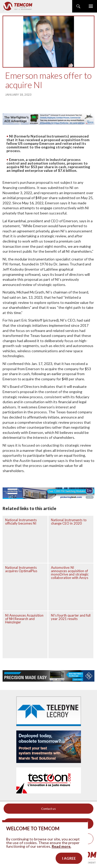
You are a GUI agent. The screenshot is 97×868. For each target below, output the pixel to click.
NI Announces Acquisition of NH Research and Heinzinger (24, 619)
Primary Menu (91, 6)
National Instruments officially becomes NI (21, 522)
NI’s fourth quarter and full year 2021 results (71, 617)
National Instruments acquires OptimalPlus (21, 569)
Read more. (61, 854)
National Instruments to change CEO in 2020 (69, 522)
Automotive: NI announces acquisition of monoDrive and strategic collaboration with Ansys (70, 573)
